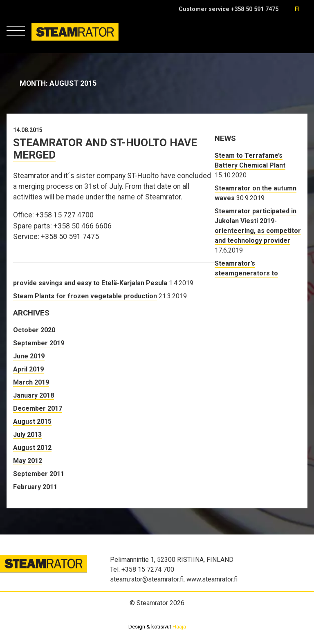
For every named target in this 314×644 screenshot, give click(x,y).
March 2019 (31, 382)
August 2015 (32, 422)
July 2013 (27, 435)
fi (297, 9)
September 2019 (39, 343)
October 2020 (34, 330)
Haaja (179, 627)
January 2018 (34, 395)
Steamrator (47, 41)
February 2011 (35, 487)
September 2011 (39, 474)
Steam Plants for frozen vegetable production (85, 296)
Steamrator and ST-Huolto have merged (105, 149)
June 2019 (29, 356)
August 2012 (32, 448)
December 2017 (38, 408)
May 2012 (28, 461)
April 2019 (28, 369)
